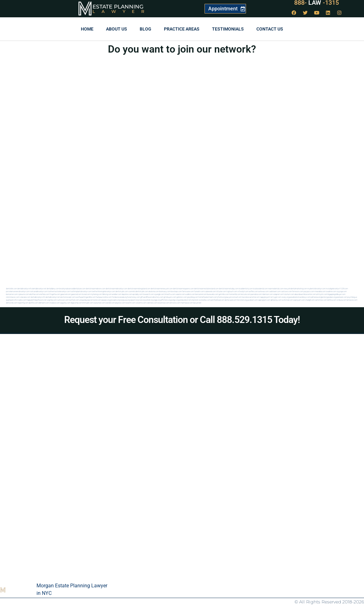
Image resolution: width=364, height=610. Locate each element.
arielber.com (117, 294)
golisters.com (182, 297)
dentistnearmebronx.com (96, 288)
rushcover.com (63, 300)
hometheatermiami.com (208, 297)
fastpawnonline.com (104, 297)
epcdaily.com (137, 294)
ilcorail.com (86, 294)
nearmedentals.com (276, 288)
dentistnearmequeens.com (183, 288)
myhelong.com (96, 294)
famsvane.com (188, 291)
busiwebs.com (213, 294)
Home (87, 29)
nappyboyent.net (266, 297)
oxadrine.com (331, 291)
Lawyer (122, 11)
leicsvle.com (246, 294)
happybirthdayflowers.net (37, 300)
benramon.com (12, 294)
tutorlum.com (289, 294)
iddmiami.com (44, 303)
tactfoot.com (74, 300)
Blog (146, 29)
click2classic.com (13, 297)
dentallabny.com (53, 288)
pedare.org (332, 297)
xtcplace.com (55, 303)
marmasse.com (187, 303)
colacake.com (25, 297)
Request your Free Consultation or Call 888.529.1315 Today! (182, 320)
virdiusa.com (342, 300)
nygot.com (277, 297)
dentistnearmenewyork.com (162, 288)
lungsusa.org (125, 300)
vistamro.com (141, 303)
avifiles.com (253, 291)
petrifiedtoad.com (218, 300)
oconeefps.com (204, 300)
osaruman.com (99, 303)
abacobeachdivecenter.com (305, 294)
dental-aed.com (231, 300)
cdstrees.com (152, 303)
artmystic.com (322, 294)
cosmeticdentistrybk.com (138, 291)
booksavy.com (165, 291)
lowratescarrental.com (251, 297)
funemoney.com (134, 297)
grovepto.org (115, 300)
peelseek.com (342, 297)
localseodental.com (260, 288)
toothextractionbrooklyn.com (59, 291)
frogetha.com (55, 294)
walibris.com (190, 294)
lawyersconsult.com (234, 297)
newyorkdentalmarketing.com (295, 288)
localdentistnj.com (246, 288)
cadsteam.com (275, 291)
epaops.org (106, 300)
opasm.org (134, 300)
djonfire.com (33, 303)
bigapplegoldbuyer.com (337, 294)
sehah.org (149, 300)
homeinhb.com (235, 294)
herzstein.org (242, 300)
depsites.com (127, 294)
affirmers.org (166, 300)
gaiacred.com (66, 294)
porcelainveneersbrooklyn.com (18, 291)
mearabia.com (320, 291)
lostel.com (97, 300)
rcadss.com (22, 300)
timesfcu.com (170, 294)
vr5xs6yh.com (243, 291)
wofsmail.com (287, 300)
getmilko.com (224, 294)
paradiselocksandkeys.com (300, 297)
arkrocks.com (175, 303)
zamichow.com (321, 300)
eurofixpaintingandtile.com (86, 297)
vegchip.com (52, 300)
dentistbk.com (11, 288)
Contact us (270, 29)
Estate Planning (118, 7)
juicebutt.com (252, 300)
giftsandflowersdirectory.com (152, 297)
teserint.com (130, 303)
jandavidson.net (185, 300)
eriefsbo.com (44, 294)
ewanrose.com (163, 303)
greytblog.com (193, 297)
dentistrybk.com (122, 291)
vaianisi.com (180, 294)
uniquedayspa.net (86, 300)
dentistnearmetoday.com (229, 288)
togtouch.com (232, 291)
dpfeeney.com (276, 300)
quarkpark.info (11, 300)
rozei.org (142, 300)
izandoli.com (110, 303)
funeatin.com (199, 291)
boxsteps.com (176, 291)
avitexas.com (263, 291)
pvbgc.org (175, 300)
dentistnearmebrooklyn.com (117, 288)
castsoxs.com (286, 291)
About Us (117, 29)
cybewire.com (23, 294)
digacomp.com (76, 303)
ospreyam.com (299, 300)
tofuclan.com (221, 291)
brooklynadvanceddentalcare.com (73, 288)
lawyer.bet (197, 303)
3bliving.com (107, 294)
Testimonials (228, 29)
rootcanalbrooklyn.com (39, 291)
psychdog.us (352, 297)
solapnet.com (278, 294)
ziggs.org (157, 300)
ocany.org (285, 297)
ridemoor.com (267, 294)
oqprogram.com (264, 300)
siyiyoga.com (342, 291)
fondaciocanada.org (120, 297)
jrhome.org (221, 297)
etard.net (195, 300)
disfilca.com (332, 300)
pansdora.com (256, 294)
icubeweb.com (210, 291)
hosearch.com (148, 294)
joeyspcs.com (309, 291)
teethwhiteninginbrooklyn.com (104, 291)
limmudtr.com (88, 303)
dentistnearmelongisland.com (139, 288)
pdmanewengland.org (319, 297)
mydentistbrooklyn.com (316, 288)
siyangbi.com (159, 294)
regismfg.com (23, 303)
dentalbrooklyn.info (25, 288)
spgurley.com (65, 303)
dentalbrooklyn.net (39, 288)
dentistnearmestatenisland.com (206, 288)
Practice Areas (182, 29)
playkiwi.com (120, 303)
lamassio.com (352, 300)
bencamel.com (201, 294)
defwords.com (12, 303)
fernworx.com (298, 291)
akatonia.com (154, 291)
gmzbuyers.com (170, 297)
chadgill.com (310, 300)
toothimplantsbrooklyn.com (81, 291)
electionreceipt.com (68, 297)
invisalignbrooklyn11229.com (337, 288)
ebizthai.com (34, 294)
